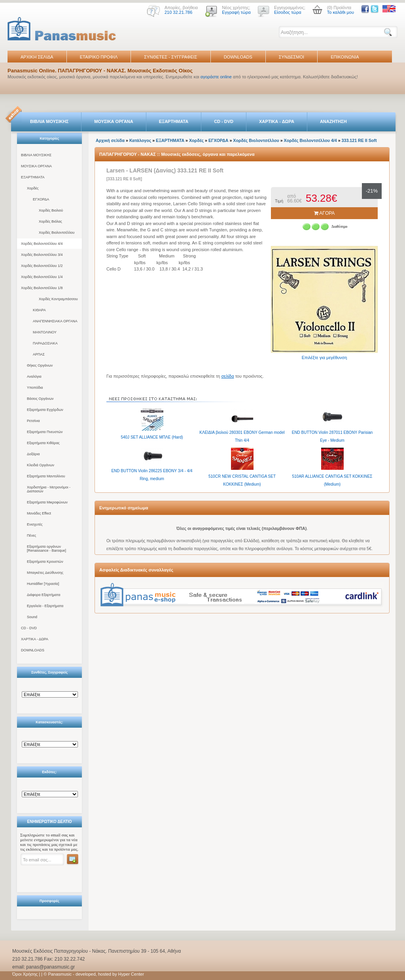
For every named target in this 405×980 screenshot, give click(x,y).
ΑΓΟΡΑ (325, 213)
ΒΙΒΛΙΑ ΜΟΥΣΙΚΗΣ (49, 121)
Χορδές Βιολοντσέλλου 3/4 (42, 255)
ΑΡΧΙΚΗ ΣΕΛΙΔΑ (37, 57)
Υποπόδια (35, 388)
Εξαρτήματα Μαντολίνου (46, 476)
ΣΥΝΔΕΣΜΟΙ (291, 57)
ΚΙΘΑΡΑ (39, 310)
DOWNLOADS (238, 57)
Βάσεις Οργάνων (40, 399)
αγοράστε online (216, 77)
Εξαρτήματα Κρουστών (45, 562)
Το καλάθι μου (341, 12)
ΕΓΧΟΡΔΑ (41, 199)
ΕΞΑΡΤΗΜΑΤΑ (174, 121)
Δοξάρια (33, 454)
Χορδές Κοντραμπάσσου (58, 299)
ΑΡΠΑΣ (39, 354)
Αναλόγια (34, 376)
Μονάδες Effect (39, 513)
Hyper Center (131, 974)
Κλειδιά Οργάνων (41, 465)
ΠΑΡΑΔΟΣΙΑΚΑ (45, 343)
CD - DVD (224, 121)
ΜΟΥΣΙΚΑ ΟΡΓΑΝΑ (114, 121)
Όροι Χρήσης (25, 974)
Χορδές (33, 188)
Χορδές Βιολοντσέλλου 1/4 (42, 277)
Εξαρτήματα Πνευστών (45, 432)
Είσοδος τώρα (288, 12)
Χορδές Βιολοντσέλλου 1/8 (42, 288)
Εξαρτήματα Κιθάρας (43, 443)
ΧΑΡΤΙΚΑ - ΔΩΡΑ (277, 121)
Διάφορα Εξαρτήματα (44, 595)
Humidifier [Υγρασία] (43, 584)
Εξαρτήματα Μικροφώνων (47, 502)
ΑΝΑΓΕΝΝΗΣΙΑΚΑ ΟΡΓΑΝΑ (55, 321)
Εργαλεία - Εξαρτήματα (45, 606)
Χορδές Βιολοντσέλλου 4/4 (42, 244)
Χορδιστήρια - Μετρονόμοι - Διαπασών (49, 489)
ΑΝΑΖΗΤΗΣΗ (333, 121)
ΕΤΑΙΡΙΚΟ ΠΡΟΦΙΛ (99, 57)
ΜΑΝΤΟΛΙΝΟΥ (45, 332)
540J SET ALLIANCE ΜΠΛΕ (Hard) (152, 437)
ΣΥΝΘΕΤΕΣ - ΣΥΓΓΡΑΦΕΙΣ (170, 57)
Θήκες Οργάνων (40, 365)
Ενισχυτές (35, 524)
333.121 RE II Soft (359, 140)
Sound (32, 617)
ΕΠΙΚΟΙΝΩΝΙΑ (345, 57)
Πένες (31, 535)
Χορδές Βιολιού (51, 210)
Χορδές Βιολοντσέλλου (57, 233)
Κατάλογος (140, 140)
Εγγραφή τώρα (236, 12)
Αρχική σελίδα (110, 140)
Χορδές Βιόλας (50, 221)
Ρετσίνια (33, 421)
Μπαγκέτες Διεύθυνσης (45, 573)
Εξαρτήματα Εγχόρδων (45, 410)
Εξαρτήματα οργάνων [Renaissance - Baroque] (46, 549)
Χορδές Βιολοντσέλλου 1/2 (42, 266)
